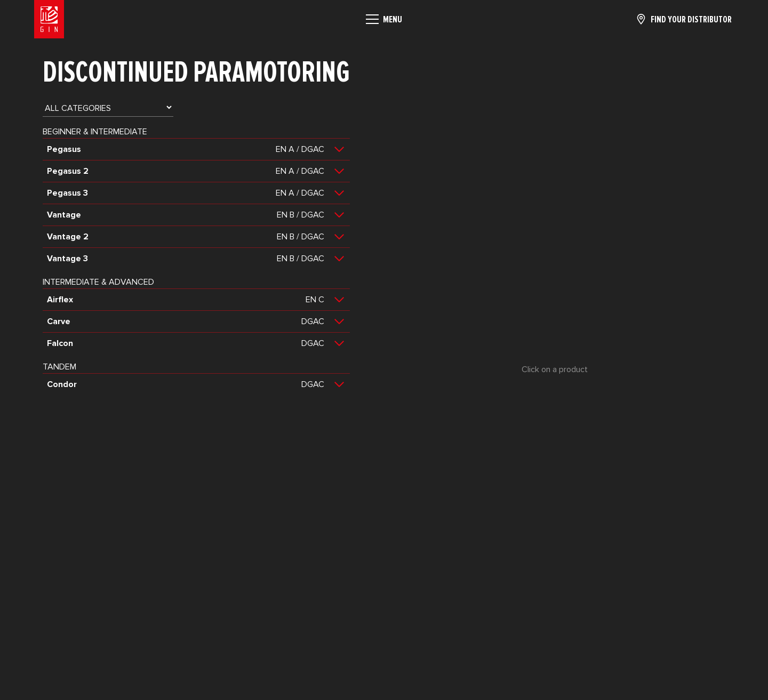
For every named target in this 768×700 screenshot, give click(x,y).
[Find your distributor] (684, 19)
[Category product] (108, 107)
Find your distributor (691, 19)
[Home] (49, 19)
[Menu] (384, 19)
